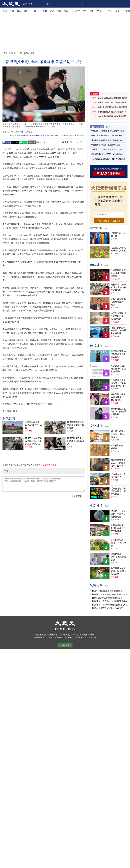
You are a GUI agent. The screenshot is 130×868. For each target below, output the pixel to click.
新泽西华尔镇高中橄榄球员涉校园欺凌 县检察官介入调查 (33, 441)
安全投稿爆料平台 (48, 465)
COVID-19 (64, 135)
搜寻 (80, 4)
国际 (26, 11)
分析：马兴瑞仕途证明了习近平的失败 (107, 135)
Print (40, 142)
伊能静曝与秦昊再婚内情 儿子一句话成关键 (118, 397)
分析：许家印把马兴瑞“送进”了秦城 (118, 302)
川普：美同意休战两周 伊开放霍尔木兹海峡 (118, 331)
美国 (12, 11)
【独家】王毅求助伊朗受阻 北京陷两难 (107, 591)
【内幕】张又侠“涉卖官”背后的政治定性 (107, 608)
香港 (19, 11)
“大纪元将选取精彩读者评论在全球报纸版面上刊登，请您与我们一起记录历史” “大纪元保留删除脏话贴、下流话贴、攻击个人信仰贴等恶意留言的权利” (44, 484)
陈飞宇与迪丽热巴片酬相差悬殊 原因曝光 (118, 354)
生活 (110, 11)
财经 (85, 11)
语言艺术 (73, 135)
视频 (66, 11)
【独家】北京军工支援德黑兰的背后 (106, 598)
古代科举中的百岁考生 (118, 447)
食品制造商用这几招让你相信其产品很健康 (118, 528)
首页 (5, 53)
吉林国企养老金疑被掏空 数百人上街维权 (108, 149)
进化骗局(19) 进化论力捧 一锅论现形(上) (107, 154)
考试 (31, 135)
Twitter (15, 142)
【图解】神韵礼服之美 (118, 235)
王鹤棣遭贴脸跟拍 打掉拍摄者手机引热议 (118, 412)
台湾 (34, 11)
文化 (99, 11)
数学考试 (81, 135)
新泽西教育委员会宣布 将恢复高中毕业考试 (75, 425)
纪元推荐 (99, 127)
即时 (45, 11)
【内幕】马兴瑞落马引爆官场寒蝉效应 (107, 140)
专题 (59, 11)
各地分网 (13, 53)
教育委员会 (46, 135)
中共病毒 (55, 135)
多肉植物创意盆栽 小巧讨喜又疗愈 (118, 543)
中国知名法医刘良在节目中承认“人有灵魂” (118, 316)
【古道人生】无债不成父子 (118, 476)
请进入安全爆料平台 (109, 173)
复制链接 (32, 142)
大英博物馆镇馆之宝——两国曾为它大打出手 (118, 463)
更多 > (108, 127)
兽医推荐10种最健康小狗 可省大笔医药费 (118, 571)
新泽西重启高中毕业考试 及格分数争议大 (75, 441)
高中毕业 (25, 135)
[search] (64, 4)
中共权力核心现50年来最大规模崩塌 (106, 145)
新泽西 (26, 53)
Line (23, 142)
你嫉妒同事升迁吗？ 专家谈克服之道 (118, 557)
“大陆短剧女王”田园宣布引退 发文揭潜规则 (118, 369)
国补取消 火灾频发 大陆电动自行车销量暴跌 (118, 287)
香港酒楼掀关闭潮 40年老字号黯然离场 (118, 273)
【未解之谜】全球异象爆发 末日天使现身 (118, 491)
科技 (77, 11)
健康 (117, 11)
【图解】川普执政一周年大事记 (118, 249)
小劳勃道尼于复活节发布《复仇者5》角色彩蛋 (118, 383)
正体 (25, 4)
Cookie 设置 (65, 645)
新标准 (37, 135)
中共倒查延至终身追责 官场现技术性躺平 (108, 131)
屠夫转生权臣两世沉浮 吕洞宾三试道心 (118, 434)
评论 (52, 11)
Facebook (6, 142)
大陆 (5, 11)
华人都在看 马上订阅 (109, 221)
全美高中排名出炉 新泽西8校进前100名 (33, 425)
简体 (30, 4)
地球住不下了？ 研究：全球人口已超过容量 (118, 514)
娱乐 (92, 11)
